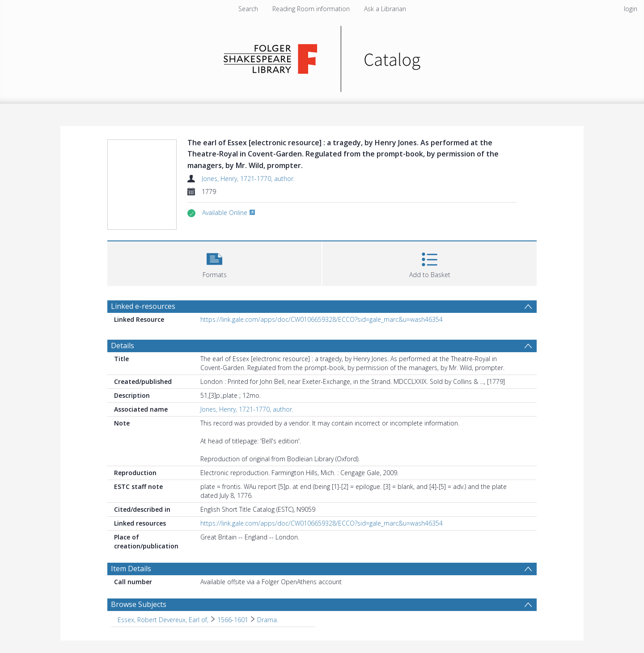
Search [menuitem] (248, 9)
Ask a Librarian (385, 9)
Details (123, 345)
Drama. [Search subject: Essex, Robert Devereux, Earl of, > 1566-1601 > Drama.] (268, 620)
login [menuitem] (631, 9)
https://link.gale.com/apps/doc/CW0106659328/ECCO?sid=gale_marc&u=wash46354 (322, 319)
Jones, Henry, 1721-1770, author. (248, 179)
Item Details (131, 569)
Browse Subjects (139, 604)
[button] (214, 263)
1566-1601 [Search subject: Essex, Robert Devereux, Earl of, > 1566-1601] (233, 620)
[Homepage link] (322, 57)
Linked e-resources (143, 306)
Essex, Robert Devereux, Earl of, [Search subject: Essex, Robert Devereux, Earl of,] (163, 620)
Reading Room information (311, 9)
